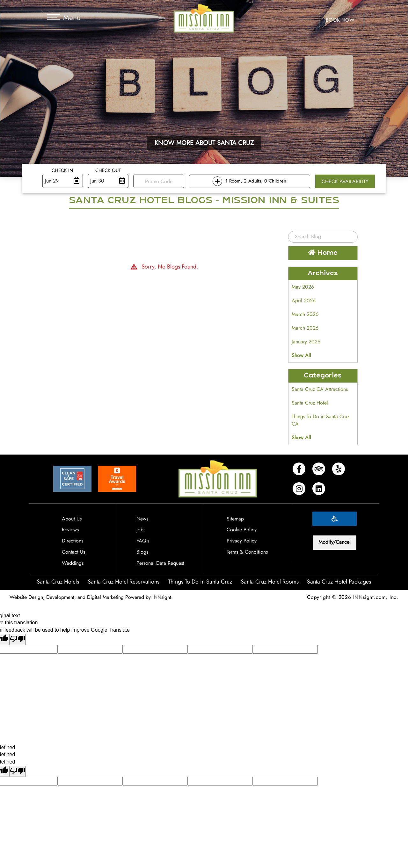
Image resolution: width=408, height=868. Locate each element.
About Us (72, 519)
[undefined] (18, 771)
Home (323, 253)
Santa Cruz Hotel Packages (339, 582)
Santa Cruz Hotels (58, 582)
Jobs (141, 530)
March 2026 (305, 314)
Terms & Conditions (247, 552)
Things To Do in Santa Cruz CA (321, 420)
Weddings (73, 563)
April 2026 (304, 301)
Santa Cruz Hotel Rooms (270, 582)
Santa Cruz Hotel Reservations (124, 582)
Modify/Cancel (335, 542)
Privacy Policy (242, 541)
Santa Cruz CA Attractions (320, 389)
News (142, 519)
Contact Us (73, 552)
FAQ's (143, 541)
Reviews (70, 530)
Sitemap (235, 519)
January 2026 (306, 342)
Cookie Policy (242, 530)
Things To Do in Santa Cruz (200, 582)
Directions (73, 541)
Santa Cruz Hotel (310, 403)
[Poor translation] (18, 639)
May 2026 (303, 287)
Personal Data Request (160, 563)
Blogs (142, 552)
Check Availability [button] (345, 181)
